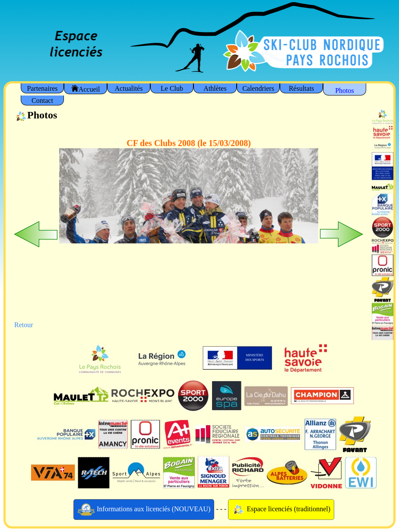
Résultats (302, 88)
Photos (345, 91)
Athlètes (215, 88)
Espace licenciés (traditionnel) (281, 510)
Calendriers (258, 88)
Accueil (86, 89)
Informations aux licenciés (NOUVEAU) (144, 510)
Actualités (129, 88)
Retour (24, 325)
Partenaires (42, 88)
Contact (42, 100)
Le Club (172, 88)
